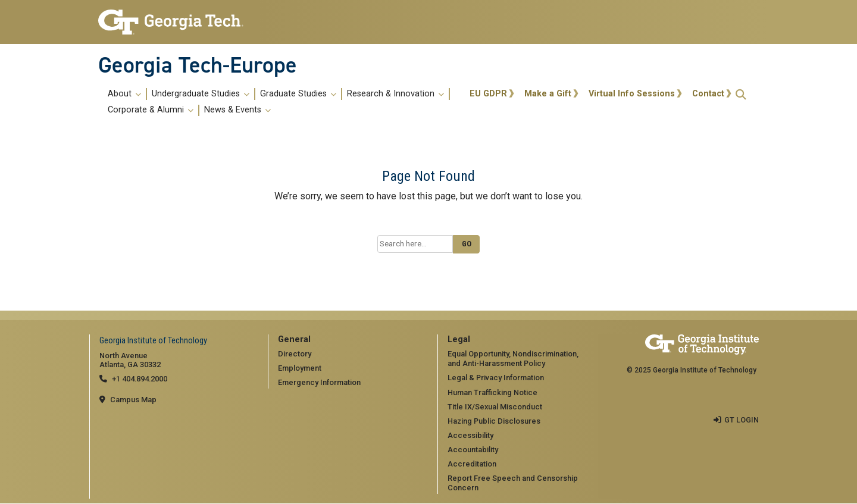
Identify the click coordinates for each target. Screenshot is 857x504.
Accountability (473, 450)
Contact (708, 94)
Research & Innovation (395, 94)
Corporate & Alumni (151, 110)
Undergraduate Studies (201, 94)
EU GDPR (488, 94)
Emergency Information (319, 382)
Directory (295, 354)
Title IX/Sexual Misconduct (495, 407)
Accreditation (472, 464)
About (124, 94)
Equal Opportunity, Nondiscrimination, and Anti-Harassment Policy (513, 359)
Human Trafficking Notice (492, 392)
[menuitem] (282, 102)
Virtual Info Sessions (632, 94)
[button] (741, 94)
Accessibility (470, 435)
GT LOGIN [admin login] (742, 420)
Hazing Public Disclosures (494, 421)
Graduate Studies (298, 94)
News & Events (237, 110)
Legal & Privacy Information (496, 378)
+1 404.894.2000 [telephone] (140, 379)
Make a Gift (548, 94)
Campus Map (133, 400)
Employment (300, 368)
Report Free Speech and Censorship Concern (513, 483)
